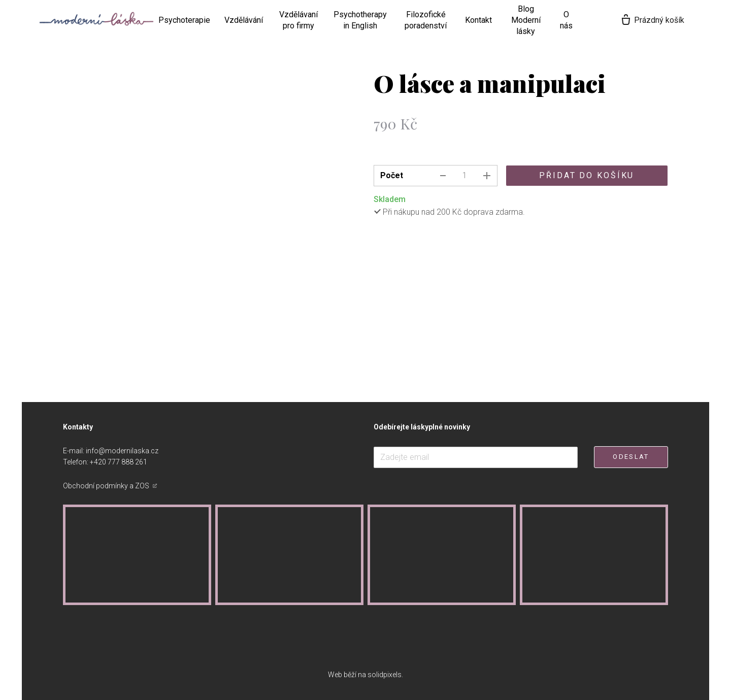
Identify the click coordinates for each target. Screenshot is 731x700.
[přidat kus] (487, 176)
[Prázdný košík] (670, 20)
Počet (392, 175)
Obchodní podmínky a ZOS (107, 486)
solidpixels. (385, 675)
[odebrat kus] (443, 176)
